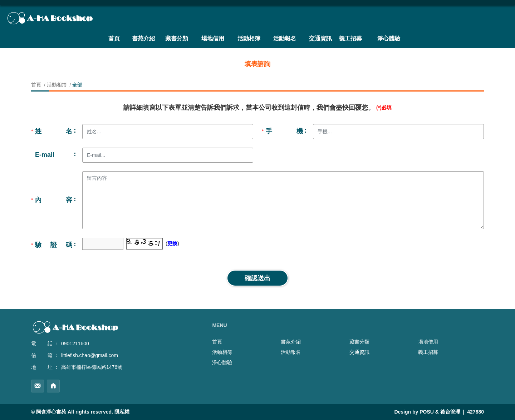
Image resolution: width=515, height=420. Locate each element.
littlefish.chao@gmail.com (90, 355)
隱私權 (122, 412)
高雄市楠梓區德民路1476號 (92, 367)
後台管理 (450, 412)
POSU (427, 412)
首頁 (37, 85)
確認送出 (257, 278)
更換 (172, 243)
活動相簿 (57, 85)
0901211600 (75, 344)
